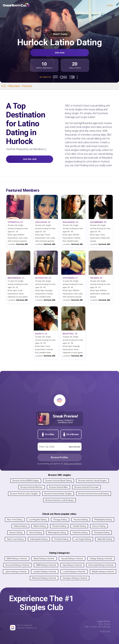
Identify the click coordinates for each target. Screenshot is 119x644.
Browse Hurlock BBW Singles (26, 481)
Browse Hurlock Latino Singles (24, 494)
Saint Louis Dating (15, 539)
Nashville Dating (105, 539)
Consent (94, 627)
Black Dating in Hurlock (44, 559)
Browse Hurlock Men (58, 487)
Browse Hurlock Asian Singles (58, 494)
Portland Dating (61, 539)
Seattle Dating (79, 526)
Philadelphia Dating (103, 520)
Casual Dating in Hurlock (72, 559)
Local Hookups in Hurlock (74, 572)
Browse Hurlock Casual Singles (92, 481)
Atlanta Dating (20, 526)
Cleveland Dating (102, 533)
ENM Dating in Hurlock (46, 565)
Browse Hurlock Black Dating (59, 481)
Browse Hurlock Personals (86, 487)
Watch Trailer (59, 34)
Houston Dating (81, 520)
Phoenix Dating (59, 526)
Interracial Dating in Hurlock (101, 565)
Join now (59, 53)
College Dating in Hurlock (101, 559)
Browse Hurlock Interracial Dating (94, 494)
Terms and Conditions (73, 464)
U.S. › (5, 86)
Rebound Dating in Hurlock (44, 578)
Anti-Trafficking (104, 627)
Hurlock (27, 86)
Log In (110, 5)
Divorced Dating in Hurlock (17, 565)
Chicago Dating (60, 520)
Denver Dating (99, 526)
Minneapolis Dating (57, 533)
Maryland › (15, 86)
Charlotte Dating (80, 533)
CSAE (87, 627)
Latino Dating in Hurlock (16, 572)
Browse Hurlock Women (31, 487)
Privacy (107, 624)
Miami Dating (40, 526)
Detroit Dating (35, 533)
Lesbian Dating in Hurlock (45, 572)
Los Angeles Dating (38, 520)
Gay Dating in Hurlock (72, 565)
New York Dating (15, 520)
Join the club (30, 159)
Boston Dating (16, 533)
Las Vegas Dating (83, 539)
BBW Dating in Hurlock (17, 559)
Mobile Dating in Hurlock (103, 572)
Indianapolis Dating (39, 539)
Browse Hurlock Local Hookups (60, 500)
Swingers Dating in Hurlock (75, 578)
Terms (101, 624)
